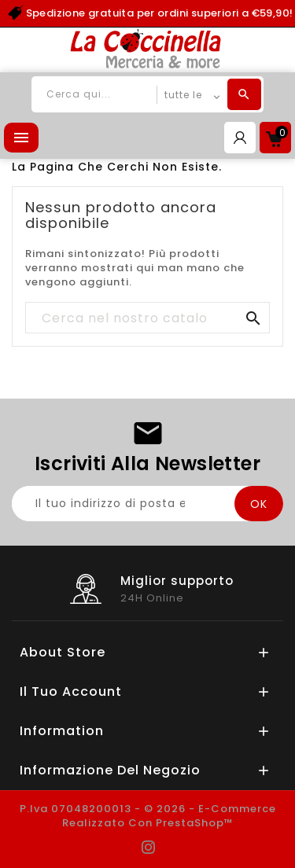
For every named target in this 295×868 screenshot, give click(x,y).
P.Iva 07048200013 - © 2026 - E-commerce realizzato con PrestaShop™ (148, 816)
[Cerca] (147, 318)
